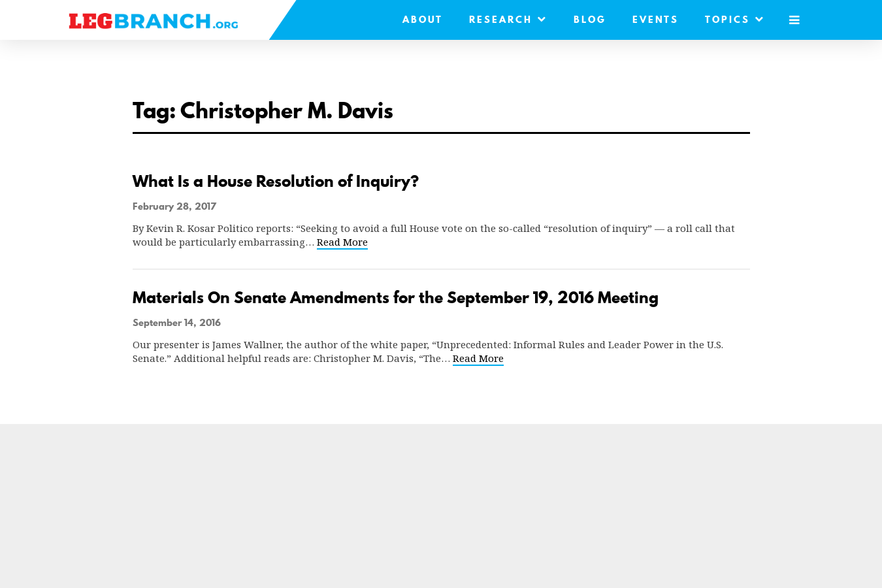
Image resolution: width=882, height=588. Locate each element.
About (423, 20)
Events (656, 20)
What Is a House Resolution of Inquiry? (276, 181)
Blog (590, 20)
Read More (342, 242)
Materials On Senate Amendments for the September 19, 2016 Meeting (396, 298)
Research (508, 20)
